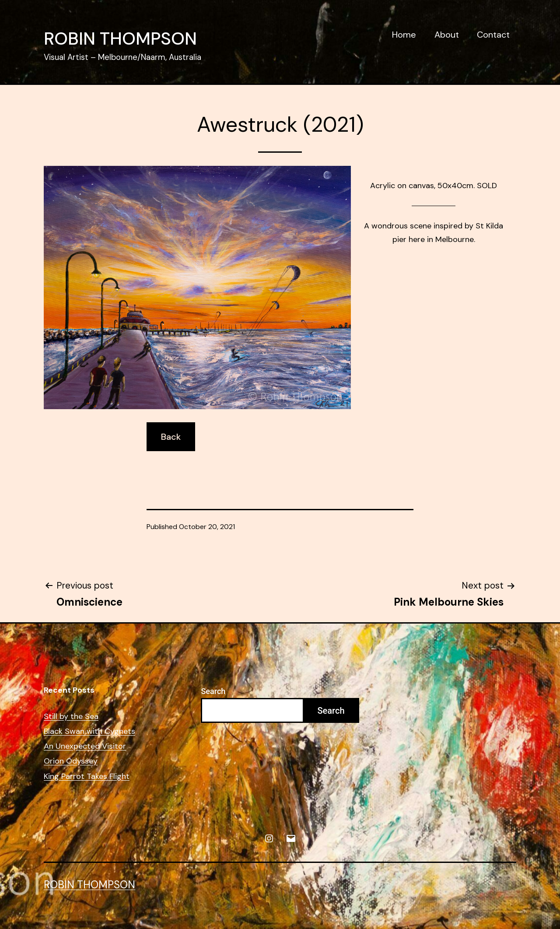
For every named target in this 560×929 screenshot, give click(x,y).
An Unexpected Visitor (85, 746)
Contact (493, 35)
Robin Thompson (120, 39)
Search (213, 691)
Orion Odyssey (71, 761)
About (447, 35)
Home (404, 35)
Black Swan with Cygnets (89, 731)
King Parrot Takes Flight (87, 777)
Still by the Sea (71, 717)
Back (171, 437)
